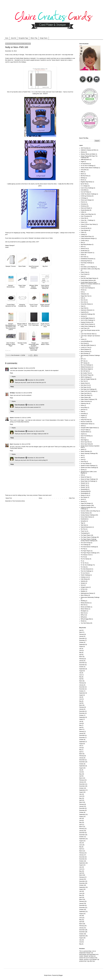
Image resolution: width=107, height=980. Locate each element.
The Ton (83, 557)
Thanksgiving (84, 533)
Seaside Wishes (85, 432)
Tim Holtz (83, 567)
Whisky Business (85, 603)
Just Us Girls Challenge (87, 320)
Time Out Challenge (86, 571)
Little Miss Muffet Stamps (87, 345)
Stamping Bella (85, 491)
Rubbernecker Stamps (87, 424)
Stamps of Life (85, 495)
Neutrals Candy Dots (22, 344)
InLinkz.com (8, 351)
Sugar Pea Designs (86, 503)
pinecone (83, 410)
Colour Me (83, 218)
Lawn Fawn (84, 328)
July (80, 649)
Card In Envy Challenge (87, 188)
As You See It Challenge (87, 166)
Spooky (83, 470)
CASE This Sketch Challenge (88, 194)
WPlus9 (83, 617)
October (81, 642)
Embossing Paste (85, 261)
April (80, 630)
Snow (82, 460)
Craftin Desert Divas (86, 236)
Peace (82, 405)
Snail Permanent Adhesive (34, 267)
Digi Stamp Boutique (86, 245)
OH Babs (12, 393)
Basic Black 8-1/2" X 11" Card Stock (34, 324)
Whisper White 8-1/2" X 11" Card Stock (22, 325)
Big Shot (45, 266)
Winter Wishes (85, 609)
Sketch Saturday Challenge (88, 453)
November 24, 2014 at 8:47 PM (36, 431)
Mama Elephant (85, 349)
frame (82, 276)
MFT (82, 359)
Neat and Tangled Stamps (88, 379)
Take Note (83, 525)
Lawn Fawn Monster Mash (88, 334)
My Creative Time (85, 373)
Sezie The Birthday (86, 436)
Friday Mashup (85, 286)
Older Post (72, 498)
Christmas (83, 206)
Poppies (83, 416)
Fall (82, 265)
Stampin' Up (84, 485)
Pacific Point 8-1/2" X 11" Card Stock (45, 325)
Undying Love (84, 577)
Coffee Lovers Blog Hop (87, 214)
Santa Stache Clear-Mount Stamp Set (45, 287)
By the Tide (84, 184)
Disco (82, 247)
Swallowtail (84, 519)
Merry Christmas (85, 351)
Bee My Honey (85, 176)
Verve (82, 585)
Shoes (82, 438)
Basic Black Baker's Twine (45, 344)
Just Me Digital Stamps (87, 318)
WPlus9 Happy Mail (86, 619)
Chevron (83, 202)
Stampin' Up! (84, 487)
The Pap (83, 549)
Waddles (83, 591)
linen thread (84, 343)
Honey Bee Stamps (86, 304)
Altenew (83, 152)
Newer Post (9, 498)
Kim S (12, 444)
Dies (82, 243)
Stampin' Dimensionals (11, 286)
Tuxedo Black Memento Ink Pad (11, 305)
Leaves (83, 339)
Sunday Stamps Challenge (88, 515)
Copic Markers (85, 230)
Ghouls (83, 290)
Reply (11, 373)
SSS (82, 475)
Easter (82, 255)
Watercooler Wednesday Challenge (90, 597)
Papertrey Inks (85, 403)
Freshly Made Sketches (22, 58)
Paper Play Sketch (86, 395)
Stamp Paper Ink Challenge (88, 481)
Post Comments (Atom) (19, 501)
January (81, 636)
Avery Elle (83, 170)
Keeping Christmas (86, 322)
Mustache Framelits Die (22, 305)
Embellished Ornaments (87, 259)
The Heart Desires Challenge (88, 547)
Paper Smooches (85, 401)
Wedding (83, 601)
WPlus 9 (83, 615)
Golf (82, 292)
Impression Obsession (87, 310)
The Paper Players (86, 535)
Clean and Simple (85, 208)
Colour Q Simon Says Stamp (88, 224)
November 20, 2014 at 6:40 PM (24, 393)
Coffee (82, 212)
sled (82, 457)
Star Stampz (84, 497)
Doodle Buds (84, 251)
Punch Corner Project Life (34, 305)
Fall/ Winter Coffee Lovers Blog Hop (90, 269)
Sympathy (83, 521)
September (82, 645)
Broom (82, 180)
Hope (82, 306)
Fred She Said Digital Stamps (89, 278)
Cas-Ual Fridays (85, 192)
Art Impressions (85, 164)
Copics (83, 232)
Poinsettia (83, 414)
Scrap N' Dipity (85, 430)
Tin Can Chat (84, 573)
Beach (82, 174)
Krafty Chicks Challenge (87, 326)
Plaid (82, 412)
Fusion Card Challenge (87, 288)
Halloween (84, 294)
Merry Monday (85, 353)
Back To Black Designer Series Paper (11, 344)
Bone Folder (22, 266)
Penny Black (84, 408)
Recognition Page (23, 38)
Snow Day (83, 462)
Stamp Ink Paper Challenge (88, 479)
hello (82, 298)
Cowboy (83, 234)
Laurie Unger (14, 368)
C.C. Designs (84, 186)
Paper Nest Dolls (85, 393)
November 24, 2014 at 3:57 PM (22, 444)
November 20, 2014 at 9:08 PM (36, 380)
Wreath (83, 621)
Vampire (83, 583)
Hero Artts (83, 302)
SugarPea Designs (86, 505)
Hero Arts (83, 300)
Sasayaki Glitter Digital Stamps (89, 428)
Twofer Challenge (85, 575)
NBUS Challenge (85, 377)
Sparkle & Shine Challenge (88, 466)
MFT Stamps (84, 363)
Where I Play (34, 38)
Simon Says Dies (85, 442)
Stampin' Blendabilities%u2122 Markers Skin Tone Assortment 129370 (11, 327)
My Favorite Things (86, 375)
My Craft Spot (84, 371)
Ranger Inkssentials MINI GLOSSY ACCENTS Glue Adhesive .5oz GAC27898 (34, 347)
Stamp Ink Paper (85, 477)
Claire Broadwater (20, 380)
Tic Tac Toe (84, 563)
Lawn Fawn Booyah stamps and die (90, 330)
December (82, 638)
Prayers (83, 418)
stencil (82, 499)
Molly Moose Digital (86, 369)
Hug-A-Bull (84, 308)
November (82, 640)
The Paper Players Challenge (89, 537)
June (81, 651)
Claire (51, 238)
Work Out (83, 613)
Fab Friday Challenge (86, 263)
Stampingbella (85, 493)
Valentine (83, 581)
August (81, 646)
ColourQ (83, 226)
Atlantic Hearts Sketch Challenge (89, 168)
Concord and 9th (85, 228)
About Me (13, 38)
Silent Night (84, 440)
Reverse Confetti (85, 422)
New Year (83, 381)
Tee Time (83, 529)
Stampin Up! (84, 483)
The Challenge (85, 545)
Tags (82, 523)
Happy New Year (85, 296)
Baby (82, 172)
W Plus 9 (83, 589)
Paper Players (84, 397)
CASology (83, 198)
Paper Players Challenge (87, 399)
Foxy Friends (84, 274)
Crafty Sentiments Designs (88, 238)
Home (7, 38)
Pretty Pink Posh (85, 420)
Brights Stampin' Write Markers (45, 305)
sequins (83, 434)
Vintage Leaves (85, 587)
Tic (82, 561)
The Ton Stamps (85, 559)
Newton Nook (84, 383)
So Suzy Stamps (85, 464)
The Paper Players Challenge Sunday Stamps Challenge (89, 540)
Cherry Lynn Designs (86, 200)
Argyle (82, 162)
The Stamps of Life (86, 555)
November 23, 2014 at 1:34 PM (23, 418)
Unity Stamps (84, 579)
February (82, 634)
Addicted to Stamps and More (89, 150)
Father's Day (84, 272)
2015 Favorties (85, 148)
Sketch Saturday (85, 451)
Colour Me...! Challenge (87, 220)
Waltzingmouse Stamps (87, 593)
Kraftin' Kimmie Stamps (87, 324)
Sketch (83, 449)
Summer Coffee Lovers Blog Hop (89, 511)
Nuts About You (85, 385)
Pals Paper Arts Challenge (88, 389)
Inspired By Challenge (87, 314)
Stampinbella (84, 489)
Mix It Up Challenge (86, 365)
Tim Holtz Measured (86, 569)
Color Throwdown (85, 216)
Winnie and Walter (86, 607)
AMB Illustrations (85, 160)
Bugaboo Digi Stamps (86, 182)
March (81, 632)
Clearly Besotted (85, 210)
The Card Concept (86, 543)
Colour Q (83, 222)
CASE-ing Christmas (86, 196)
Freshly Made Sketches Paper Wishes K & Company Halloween (89, 283)
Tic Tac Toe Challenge (87, 565)
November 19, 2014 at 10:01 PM (26, 368)
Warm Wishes (84, 595)
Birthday (83, 178)
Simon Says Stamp (86, 444)
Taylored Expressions (86, 527)
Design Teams (44, 38)
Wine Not (83, 605)
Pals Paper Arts (85, 387)
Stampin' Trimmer (11, 266)
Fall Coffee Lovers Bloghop (88, 267)
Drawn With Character (87, 253)
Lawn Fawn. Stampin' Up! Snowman (90, 336)
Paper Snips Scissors (22, 286)
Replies (14, 377)
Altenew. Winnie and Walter (88, 154)
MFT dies (83, 361)
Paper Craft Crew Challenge (88, 391)
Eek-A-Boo (84, 257)
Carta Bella (84, 190)
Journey (83, 316)
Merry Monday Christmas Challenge (90, 355)
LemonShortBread (86, 341)
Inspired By (84, 312)
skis (82, 455)
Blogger (61, 975)
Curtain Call (84, 241)
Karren (12, 418)
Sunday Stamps (85, 513)
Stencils (83, 501)
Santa (82, 426)
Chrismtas (83, 204)
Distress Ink (84, 249)
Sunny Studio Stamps (86, 517)
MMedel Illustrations (86, 367)
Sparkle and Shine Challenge (88, 468)
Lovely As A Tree (85, 347)
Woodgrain (84, 611)
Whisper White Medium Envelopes (34, 287)
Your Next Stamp (85, 623)
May (80, 653)
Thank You (84, 531)
